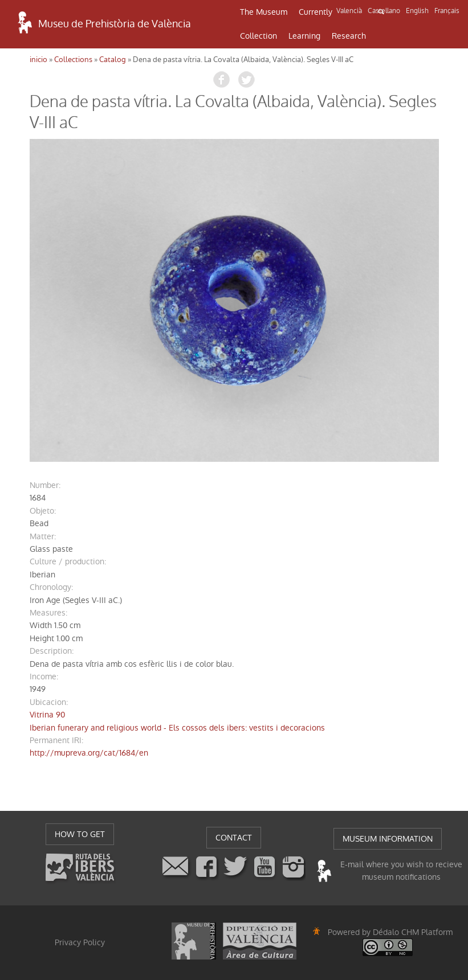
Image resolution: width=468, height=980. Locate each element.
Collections (73, 60)
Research (349, 36)
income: (44, 676)
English (417, 11)
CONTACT (234, 838)
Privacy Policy (80, 942)
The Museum (264, 12)
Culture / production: (68, 561)
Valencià (349, 11)
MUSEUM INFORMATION (388, 839)
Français (447, 11)
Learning (304, 36)
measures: (48, 613)
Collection (259, 36)
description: (52, 651)
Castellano (384, 11)
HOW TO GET (80, 834)
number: (45, 485)
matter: (43, 536)
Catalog (113, 60)
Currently (316, 12)
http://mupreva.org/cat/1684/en (89, 753)
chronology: (51, 587)
